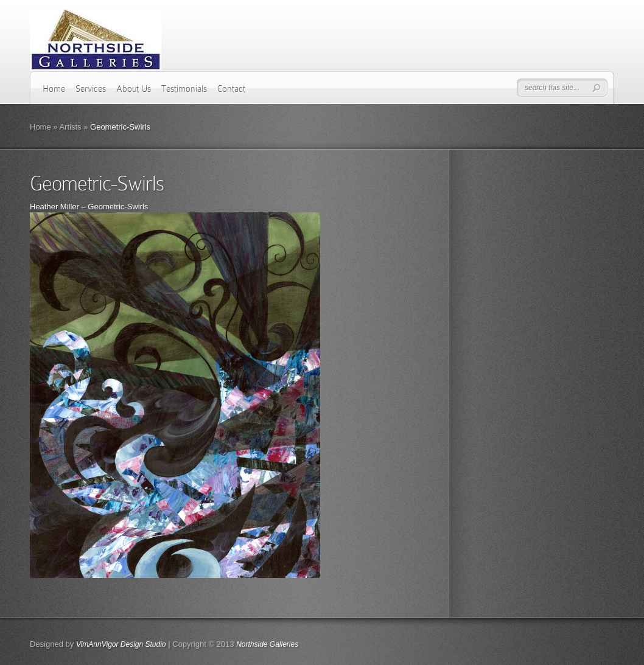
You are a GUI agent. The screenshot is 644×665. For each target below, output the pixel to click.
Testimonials (184, 89)
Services (91, 89)
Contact (231, 89)
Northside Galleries (267, 644)
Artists (70, 127)
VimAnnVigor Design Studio (121, 644)
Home (54, 89)
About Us (134, 89)
